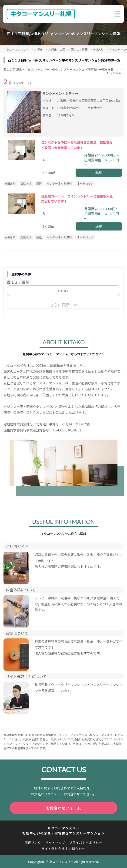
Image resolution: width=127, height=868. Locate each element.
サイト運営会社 (53, 849)
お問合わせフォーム (64, 808)
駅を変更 (63, 291)
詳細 (99, 173)
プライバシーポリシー (86, 843)
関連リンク (33, 843)
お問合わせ (77, 849)
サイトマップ (55, 843)
